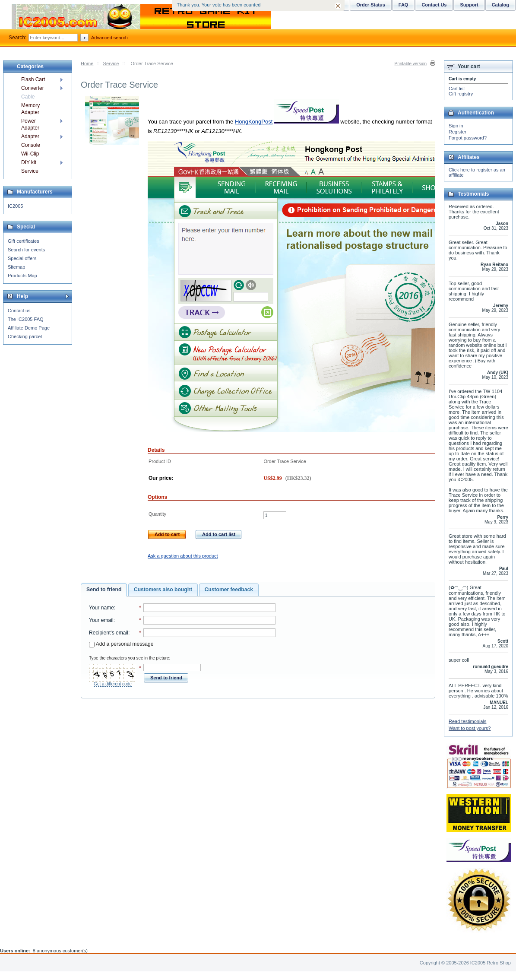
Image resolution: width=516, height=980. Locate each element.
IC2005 (15, 206)
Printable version (411, 64)
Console (31, 145)
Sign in (456, 126)
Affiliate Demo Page (29, 328)
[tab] (104, 590)
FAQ (404, 5)
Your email (101, 620)
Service (111, 63)
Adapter (30, 136)
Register (457, 132)
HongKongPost (254, 122)
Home (87, 63)
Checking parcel (25, 336)
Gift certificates (24, 241)
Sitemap (16, 267)
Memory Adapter (30, 109)
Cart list (457, 89)
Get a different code (113, 684)
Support (469, 5)
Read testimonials (467, 721)
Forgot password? (468, 138)
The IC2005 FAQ (26, 319)
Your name (101, 608)
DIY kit (29, 162)
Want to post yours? (470, 728)
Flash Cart (33, 79)
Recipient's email (109, 633)
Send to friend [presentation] (104, 590)
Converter (33, 88)
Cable (28, 97)
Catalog (500, 5)
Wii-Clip (30, 154)
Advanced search (109, 38)
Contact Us (434, 5)
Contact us (19, 311)
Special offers (22, 258)
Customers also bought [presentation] (163, 590)
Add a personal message (121, 644)
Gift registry (461, 94)
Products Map (22, 276)
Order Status (371, 5)
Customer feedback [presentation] (229, 590)
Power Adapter (30, 124)
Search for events (26, 250)
